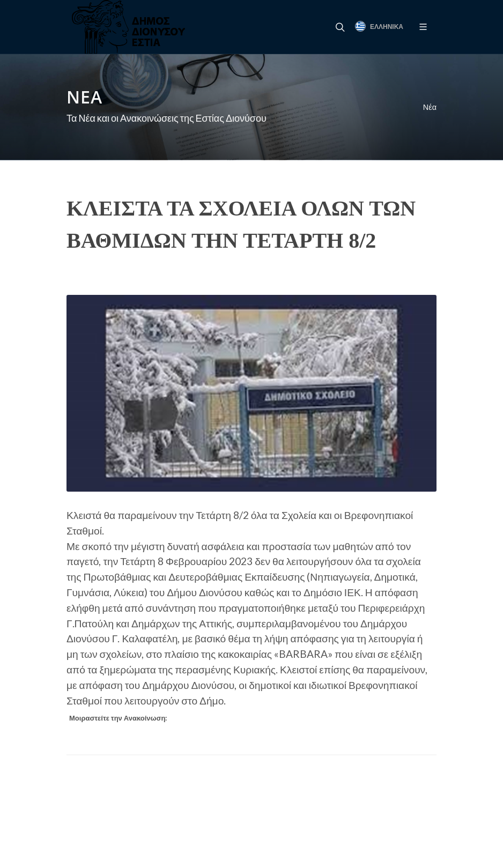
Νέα (430, 107)
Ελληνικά (379, 26)
